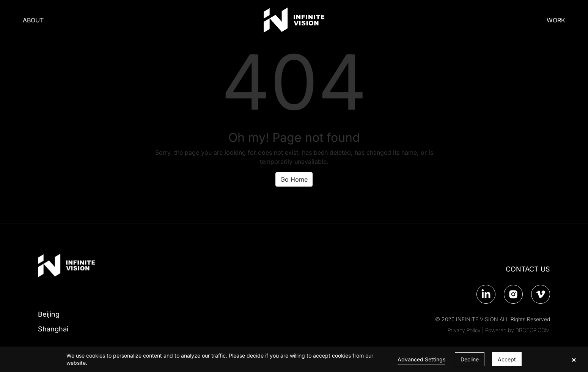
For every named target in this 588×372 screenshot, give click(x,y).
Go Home (294, 179)
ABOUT (33, 20)
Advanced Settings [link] (421, 359)
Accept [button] (507, 359)
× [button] (574, 359)
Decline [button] (470, 359)
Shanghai (53, 329)
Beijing (49, 314)
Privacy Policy (464, 330)
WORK (556, 20)
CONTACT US (528, 269)
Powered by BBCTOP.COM (518, 330)
